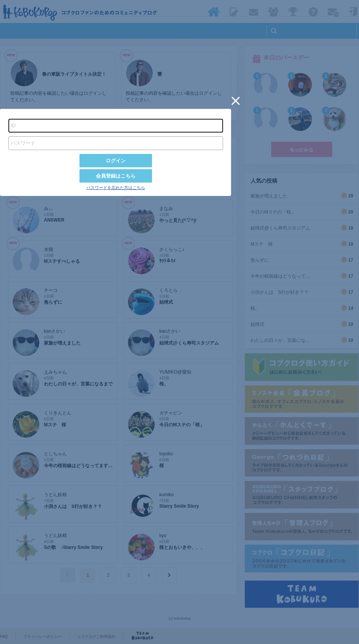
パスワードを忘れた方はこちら (116, 188)
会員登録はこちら (116, 176)
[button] (236, 101)
